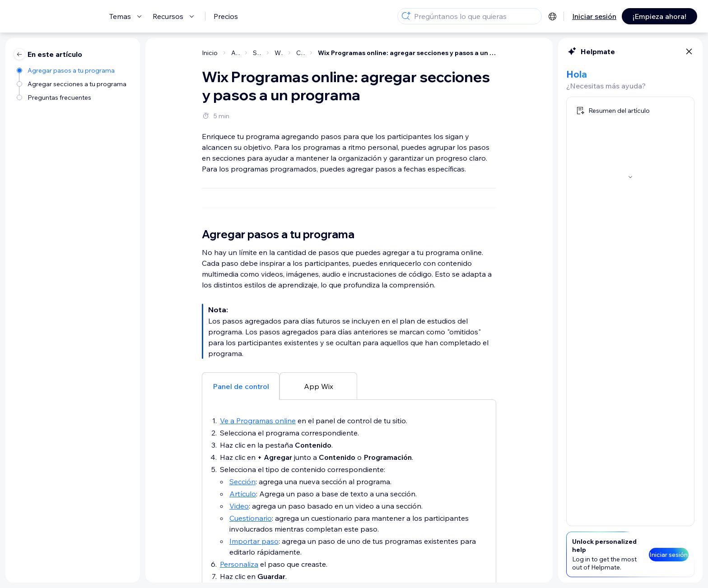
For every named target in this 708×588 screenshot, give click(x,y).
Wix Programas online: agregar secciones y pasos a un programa (407, 53)
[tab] (241, 571)
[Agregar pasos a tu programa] (72, 70)
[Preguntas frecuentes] (72, 97)
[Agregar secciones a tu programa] (72, 83)
